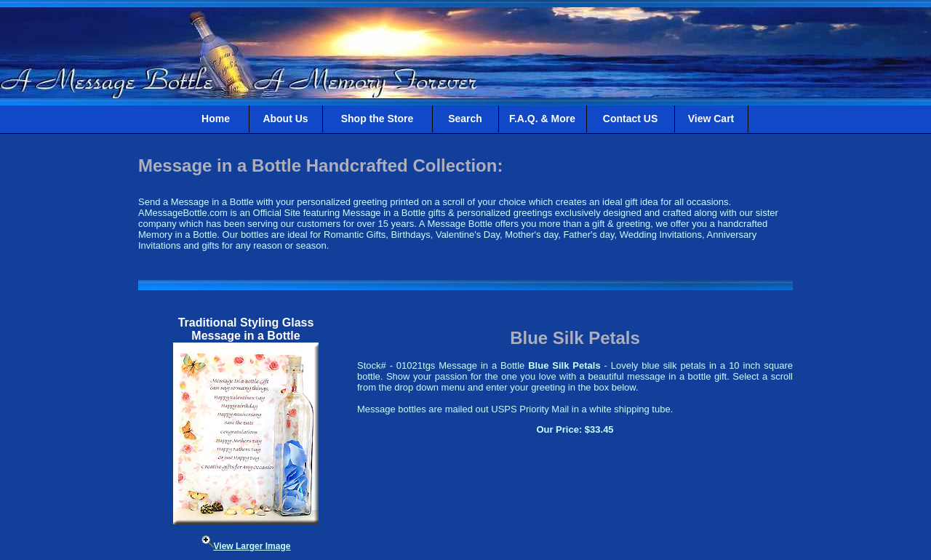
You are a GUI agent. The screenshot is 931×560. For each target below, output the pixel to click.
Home (216, 119)
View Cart (711, 119)
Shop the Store (377, 119)
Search (465, 119)
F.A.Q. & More (542, 119)
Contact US (630, 119)
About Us (285, 119)
